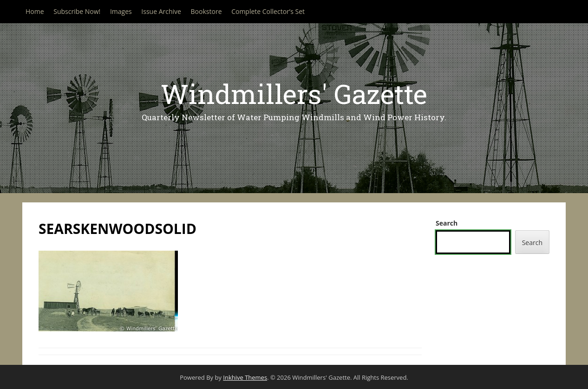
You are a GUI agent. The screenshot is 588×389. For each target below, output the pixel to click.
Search (447, 223)
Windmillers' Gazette (294, 94)
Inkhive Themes (245, 377)
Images (121, 11)
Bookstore (206, 11)
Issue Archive (161, 11)
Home (35, 11)
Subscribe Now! (77, 11)
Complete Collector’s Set (268, 11)
